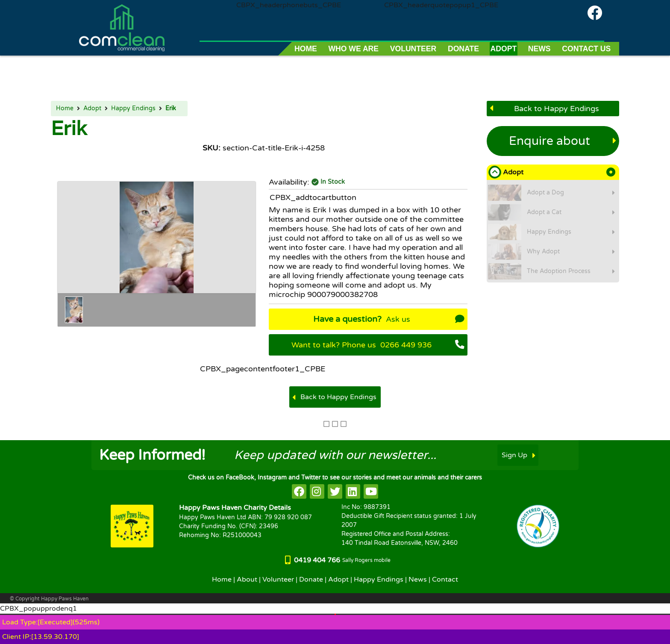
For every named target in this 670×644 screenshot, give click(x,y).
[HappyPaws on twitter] (335, 491)
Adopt (92, 109)
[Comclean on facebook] (595, 13)
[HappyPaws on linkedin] (353, 491)
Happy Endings (133, 109)
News (418, 579)
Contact (445, 579)
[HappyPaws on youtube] (371, 491)
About (247, 579)
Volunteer (278, 579)
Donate (311, 579)
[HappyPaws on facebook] (299, 491)
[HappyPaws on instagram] (317, 491)
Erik (171, 109)
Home (65, 109)
